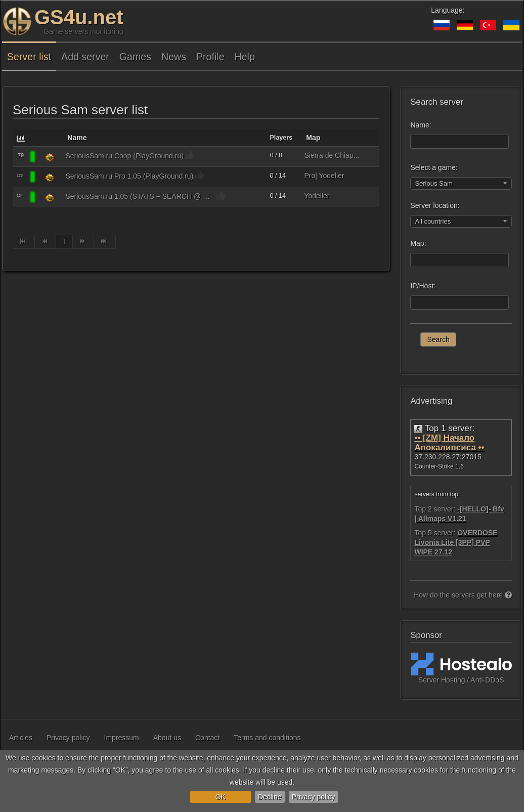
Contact (207, 738)
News (174, 57)
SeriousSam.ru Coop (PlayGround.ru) (124, 156)
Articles (21, 738)
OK (221, 797)
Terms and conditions (267, 738)
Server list (29, 57)
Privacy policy (314, 797)
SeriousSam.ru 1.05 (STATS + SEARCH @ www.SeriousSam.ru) (140, 196)
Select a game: (434, 167)
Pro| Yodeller (324, 176)
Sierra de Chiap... (332, 155)
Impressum (122, 738)
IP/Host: (423, 286)
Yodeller (317, 196)
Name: (421, 125)
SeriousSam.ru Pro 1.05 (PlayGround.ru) (129, 176)
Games (135, 57)
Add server (85, 57)
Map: (418, 243)
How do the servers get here (463, 595)
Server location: (435, 205)
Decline (270, 797)
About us (167, 738)
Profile (210, 57)
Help (245, 57)
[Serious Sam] (50, 157)
